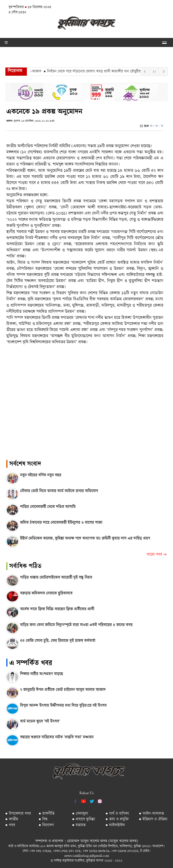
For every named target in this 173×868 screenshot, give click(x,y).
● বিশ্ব (43, 819)
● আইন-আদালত (151, 814)
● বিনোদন (46, 825)
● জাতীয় (12, 819)
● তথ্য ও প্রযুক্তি (117, 819)
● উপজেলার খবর (18, 814)
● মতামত (79, 825)
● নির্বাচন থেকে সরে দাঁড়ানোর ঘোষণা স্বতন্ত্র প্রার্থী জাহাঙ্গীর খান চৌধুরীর (93, 72)
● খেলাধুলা (80, 814)
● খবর (10, 825)
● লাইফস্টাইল (115, 825)
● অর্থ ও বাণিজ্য (117, 814)
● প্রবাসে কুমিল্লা (84, 819)
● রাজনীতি (47, 814)
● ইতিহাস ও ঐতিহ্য (153, 819)
